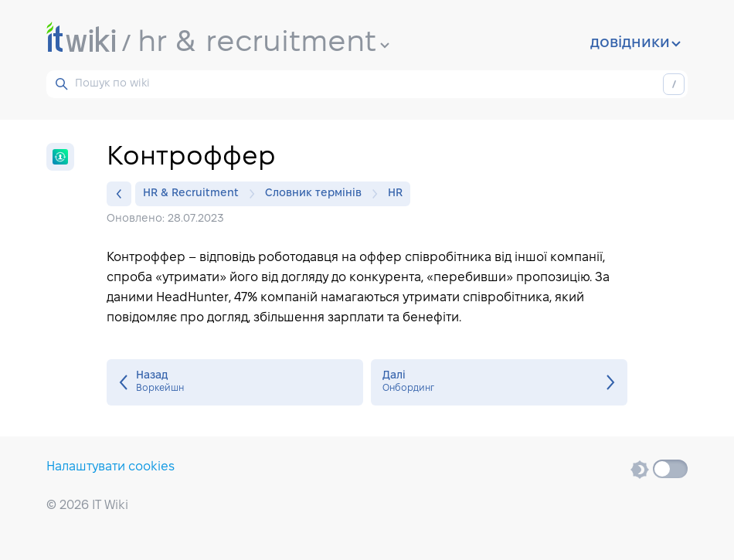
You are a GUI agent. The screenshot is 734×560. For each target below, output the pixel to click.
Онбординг (499, 382)
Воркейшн (235, 382)
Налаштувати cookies (110, 467)
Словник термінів (317, 194)
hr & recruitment (263, 43)
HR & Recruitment (195, 194)
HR (395, 193)
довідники (635, 43)
